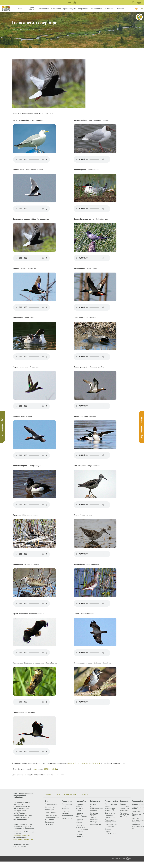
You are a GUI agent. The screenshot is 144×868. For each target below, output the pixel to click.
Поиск (57, 794)
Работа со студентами (81, 826)
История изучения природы (80, 821)
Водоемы (80, 837)
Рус (137, 9)
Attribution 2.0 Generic (92, 763)
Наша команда (51, 815)
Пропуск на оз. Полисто (124, 809)
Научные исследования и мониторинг (82, 815)
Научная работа (79, 805)
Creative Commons (75, 763)
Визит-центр (110, 813)
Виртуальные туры (67, 805)
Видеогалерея (68, 818)
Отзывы (108, 829)
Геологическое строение (82, 830)
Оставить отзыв (70, 794)
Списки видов (96, 824)
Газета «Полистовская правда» (96, 808)
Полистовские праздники (111, 825)
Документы (50, 822)
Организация (50, 807)
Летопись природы (94, 814)
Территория (50, 809)
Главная (15, 29)
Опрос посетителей (110, 832)
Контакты (121, 9)
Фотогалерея (67, 816)
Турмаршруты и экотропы (111, 809)
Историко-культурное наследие (124, 815)
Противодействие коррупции (52, 818)
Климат (79, 834)
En (142, 9)
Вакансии (49, 825)
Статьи (93, 804)
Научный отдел (79, 809)
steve (35, 769)
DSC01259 (48, 769)
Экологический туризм (111, 805)
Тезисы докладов (94, 818)
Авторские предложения (111, 821)
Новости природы (65, 812)
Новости (65, 808)
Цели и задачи (51, 812)
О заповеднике (51, 804)
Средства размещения (110, 816)
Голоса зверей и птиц (28, 29)
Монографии (95, 822)
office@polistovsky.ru (22, 836)
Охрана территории (125, 805)
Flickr (55, 769)
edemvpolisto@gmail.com (23, 839)
